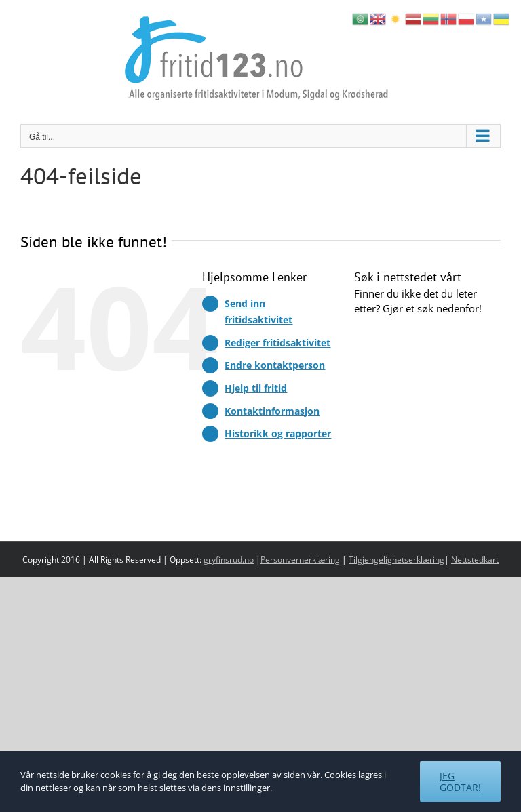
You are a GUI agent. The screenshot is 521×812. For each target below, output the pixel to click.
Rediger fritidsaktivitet (277, 343)
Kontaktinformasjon (272, 411)
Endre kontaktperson (275, 365)
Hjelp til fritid (256, 388)
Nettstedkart (475, 560)
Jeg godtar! (460, 781)
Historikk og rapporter (278, 433)
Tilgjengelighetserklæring (397, 560)
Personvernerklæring (300, 560)
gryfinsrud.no (229, 560)
